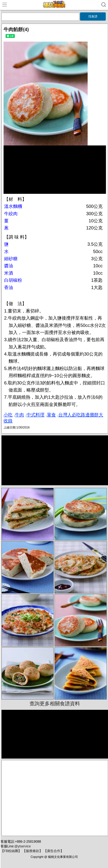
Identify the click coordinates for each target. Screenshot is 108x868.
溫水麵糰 (13, 206)
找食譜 (93, 16)
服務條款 (33, 851)
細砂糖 (11, 259)
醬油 (9, 266)
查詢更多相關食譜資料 (55, 704)
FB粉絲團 (11, 851)
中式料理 (36, 415)
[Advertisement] (55, 798)
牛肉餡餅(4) (16, 29)
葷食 (51, 415)
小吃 (8, 415)
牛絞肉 (11, 214)
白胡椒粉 (13, 280)
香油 (9, 287)
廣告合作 (54, 851)
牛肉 (19, 415)
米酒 (9, 273)
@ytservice (23, 846)
